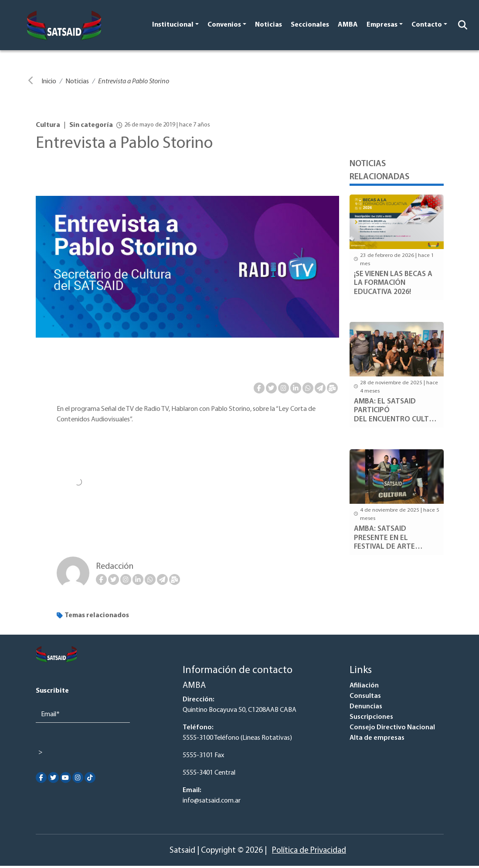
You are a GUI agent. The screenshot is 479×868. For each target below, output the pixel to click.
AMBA (348, 25)
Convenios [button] (224, 25)
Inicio (49, 82)
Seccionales (310, 25)
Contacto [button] (427, 25)
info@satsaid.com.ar (212, 801)
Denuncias (366, 707)
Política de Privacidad (309, 851)
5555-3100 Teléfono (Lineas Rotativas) (237, 738)
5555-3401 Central (209, 773)
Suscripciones (371, 717)
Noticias (268, 25)
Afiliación (364, 686)
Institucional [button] (173, 25)
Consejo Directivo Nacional (392, 728)
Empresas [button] (382, 25)
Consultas (365, 696)
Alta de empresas (377, 738)
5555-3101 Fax (203, 755)
